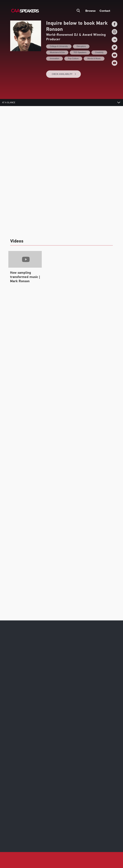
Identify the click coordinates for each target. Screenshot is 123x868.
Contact (105, 11)
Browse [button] (90, 11)
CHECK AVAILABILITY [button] (64, 74)
